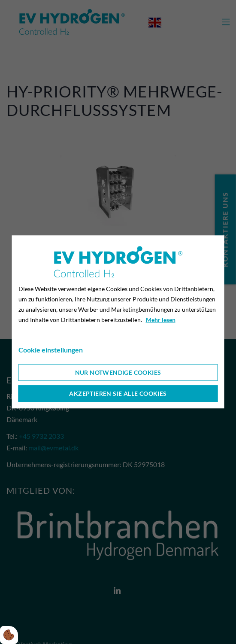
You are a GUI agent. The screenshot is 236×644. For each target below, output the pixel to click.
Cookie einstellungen (51, 350)
